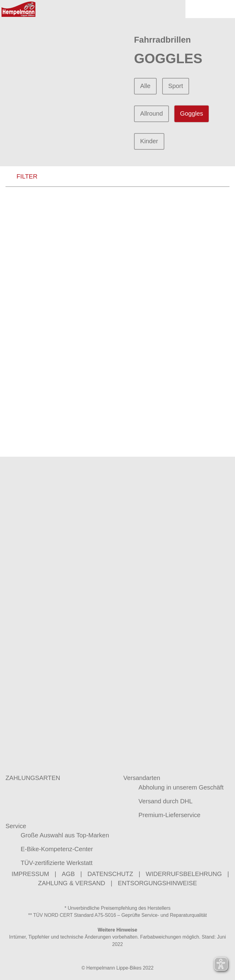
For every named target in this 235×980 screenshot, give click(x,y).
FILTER (21, 177)
